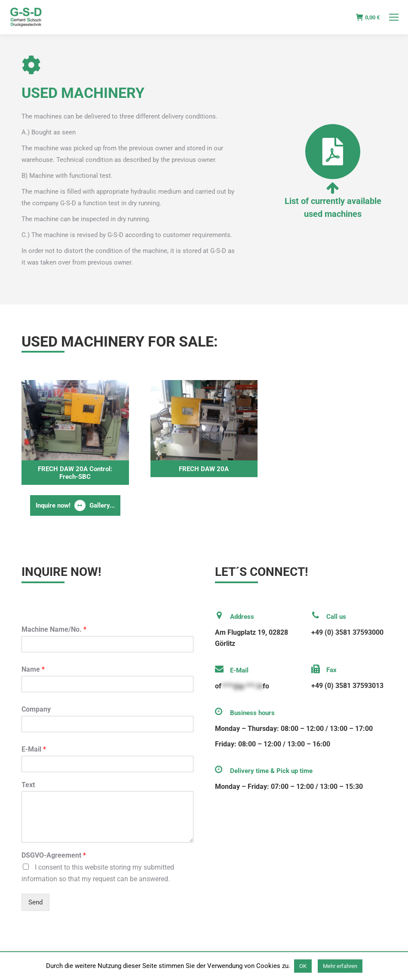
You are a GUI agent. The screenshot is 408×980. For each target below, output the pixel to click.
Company (36, 709)
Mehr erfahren (340, 966)
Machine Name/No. (54, 629)
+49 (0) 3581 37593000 (347, 632)
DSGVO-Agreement (54, 855)
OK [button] (303, 966)
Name (33, 669)
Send (35, 902)
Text (28, 785)
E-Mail (34, 749)
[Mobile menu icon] (394, 17)
